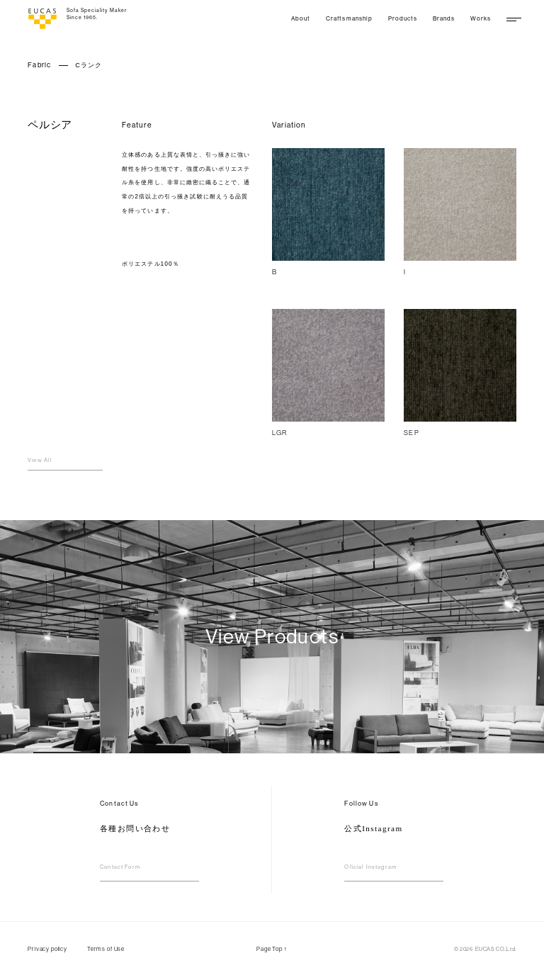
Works (481, 18)
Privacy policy (47, 949)
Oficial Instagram (370, 867)
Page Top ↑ (272, 949)
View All (40, 460)
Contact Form (120, 867)
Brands (444, 18)
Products (403, 18)
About (301, 18)
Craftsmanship (349, 18)
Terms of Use (106, 949)
